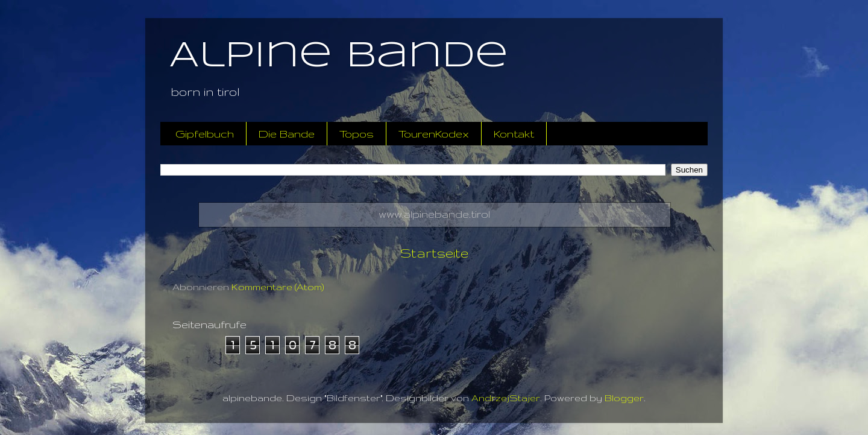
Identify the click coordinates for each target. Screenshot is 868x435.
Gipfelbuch (205, 134)
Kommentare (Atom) (278, 287)
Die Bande (287, 134)
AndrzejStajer (506, 398)
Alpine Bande (339, 56)
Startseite (434, 253)
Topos (357, 134)
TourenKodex (434, 134)
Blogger (624, 398)
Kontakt (514, 134)
